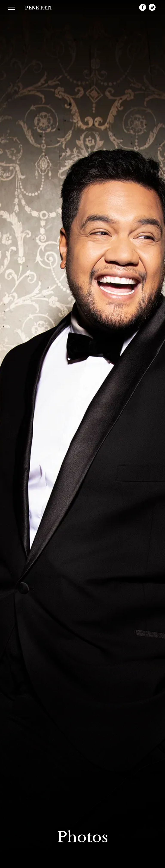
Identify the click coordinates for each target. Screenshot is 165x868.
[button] (11, 8)
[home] (38, 7)
